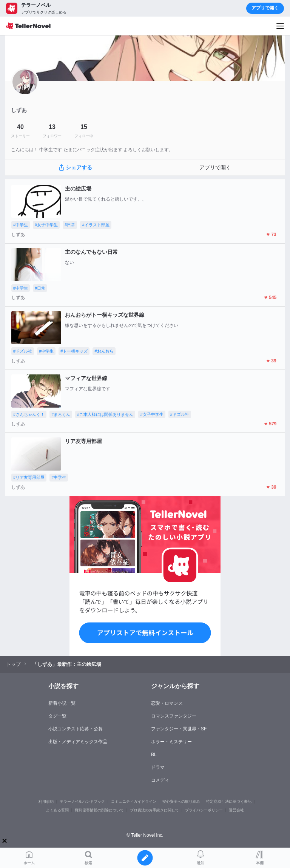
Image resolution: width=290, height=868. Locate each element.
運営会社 (236, 810)
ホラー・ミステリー (171, 742)
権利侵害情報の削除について (99, 810)
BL (154, 755)
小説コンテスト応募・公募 (76, 729)
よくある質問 (57, 810)
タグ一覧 (57, 716)
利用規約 (46, 801)
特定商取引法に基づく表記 (229, 801)
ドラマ (158, 767)
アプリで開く (265, 8)
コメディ (160, 780)
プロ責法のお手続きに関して (154, 810)
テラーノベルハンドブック (82, 801)
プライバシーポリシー (204, 810)
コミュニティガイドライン (134, 801)
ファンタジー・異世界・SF (179, 729)
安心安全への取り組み (181, 801)
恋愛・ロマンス (167, 703)
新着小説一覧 (62, 703)
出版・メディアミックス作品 (78, 742)
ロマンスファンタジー (174, 716)
